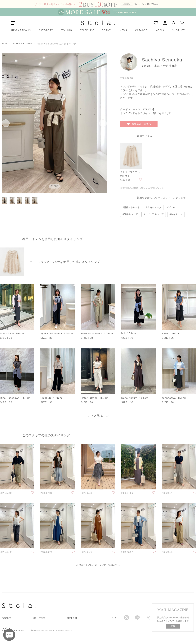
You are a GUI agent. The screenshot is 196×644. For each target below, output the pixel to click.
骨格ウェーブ (154, 206)
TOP (5, 43)
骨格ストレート (132, 206)
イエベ (172, 206)
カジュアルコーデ (154, 213)
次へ (100, 123)
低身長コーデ (131, 213)
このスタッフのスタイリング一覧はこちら (98, 565)
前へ (9, 123)
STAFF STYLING (23, 43)
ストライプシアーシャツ (47, 261)
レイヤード (177, 213)
